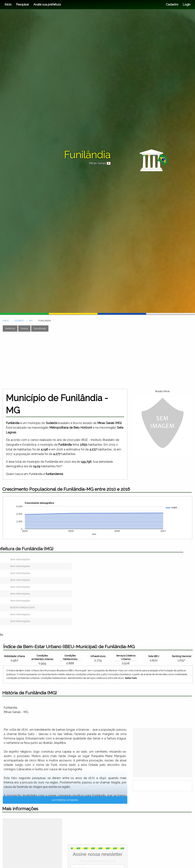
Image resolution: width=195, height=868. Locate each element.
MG (31, 321)
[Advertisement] (94, 360)
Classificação (40, 329)
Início (8, 4)
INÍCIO (6, 321)
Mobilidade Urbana (173, 656)
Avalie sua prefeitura (47, 4)
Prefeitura (10, 329)
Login (186, 4)
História (24, 329)
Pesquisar (22, 4)
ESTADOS (19, 321)
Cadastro (172, 4)
